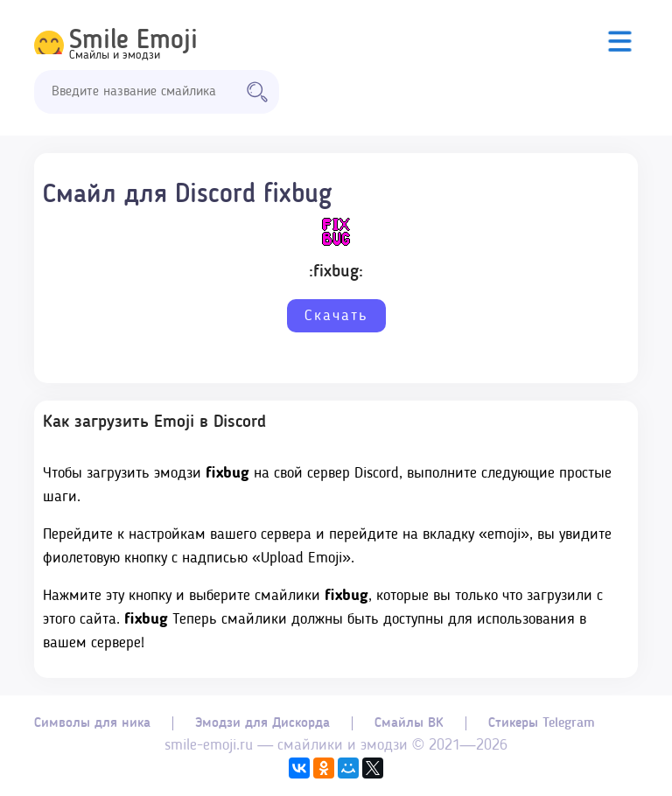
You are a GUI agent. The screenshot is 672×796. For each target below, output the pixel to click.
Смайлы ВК (409, 723)
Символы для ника (92, 723)
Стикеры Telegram (542, 723)
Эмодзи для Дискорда (262, 723)
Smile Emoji (133, 41)
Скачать (336, 316)
